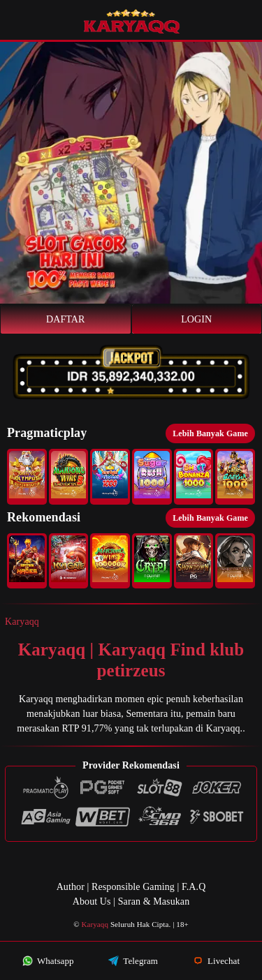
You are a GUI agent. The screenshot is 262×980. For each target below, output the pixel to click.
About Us (92, 901)
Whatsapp (48, 961)
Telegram (133, 961)
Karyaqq (22, 622)
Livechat (217, 961)
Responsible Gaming (133, 887)
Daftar (66, 319)
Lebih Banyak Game (210, 433)
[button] (27, 477)
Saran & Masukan (154, 901)
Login (196, 319)
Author (71, 887)
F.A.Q (194, 887)
